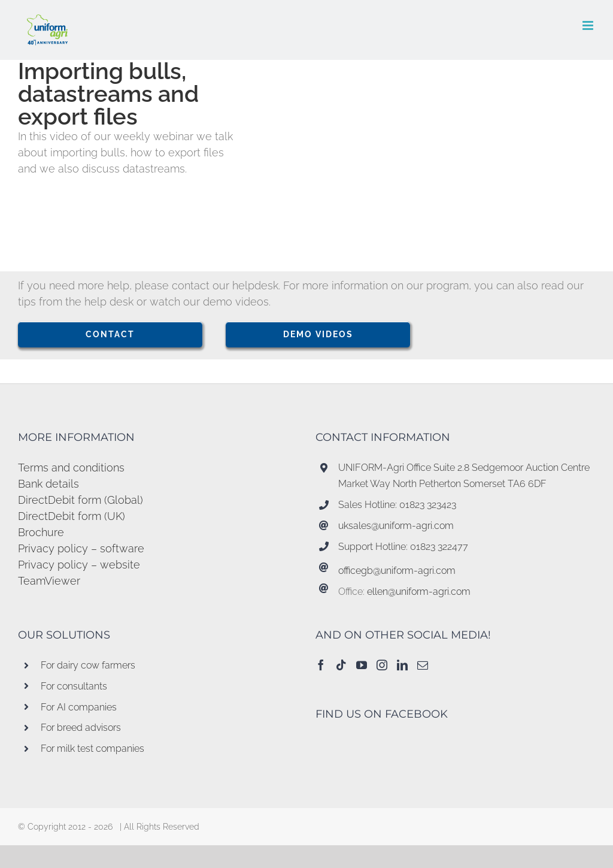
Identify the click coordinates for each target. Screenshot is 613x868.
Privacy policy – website (79, 565)
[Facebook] (321, 665)
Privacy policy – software (81, 548)
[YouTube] (362, 665)
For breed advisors (81, 728)
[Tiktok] (341, 665)
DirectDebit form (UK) (72, 516)
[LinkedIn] (402, 665)
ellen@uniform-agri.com (419, 592)
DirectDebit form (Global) (81, 500)
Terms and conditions (71, 468)
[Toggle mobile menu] (589, 25)
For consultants (74, 686)
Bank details (48, 484)
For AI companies (79, 707)
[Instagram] (382, 665)
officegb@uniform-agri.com (397, 571)
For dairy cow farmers (88, 665)
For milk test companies (92, 748)
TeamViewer (49, 581)
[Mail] (423, 665)
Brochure (41, 532)
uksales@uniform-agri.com (396, 526)
